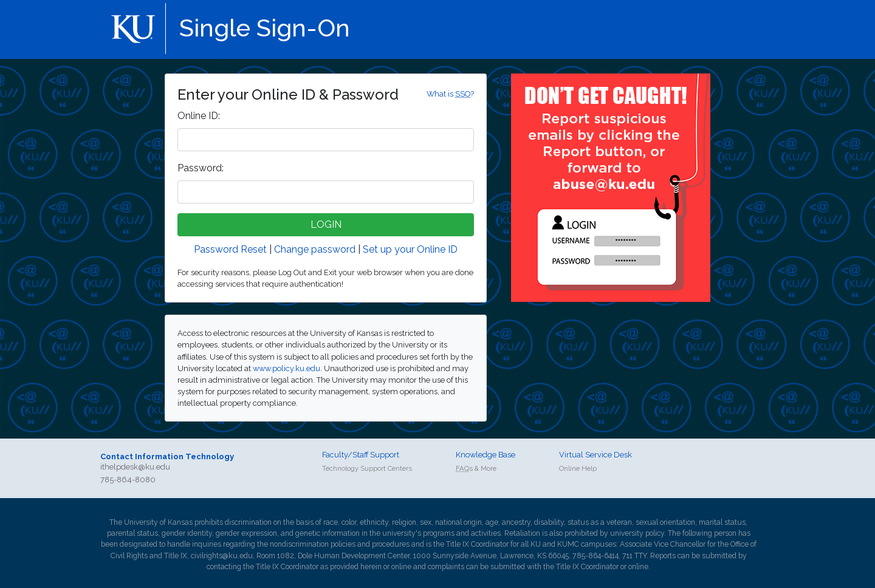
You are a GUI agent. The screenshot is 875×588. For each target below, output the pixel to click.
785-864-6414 (595, 556)
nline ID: (199, 116)
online (401, 567)
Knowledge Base (486, 455)
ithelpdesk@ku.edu (135, 467)
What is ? (450, 94)
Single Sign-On (265, 28)
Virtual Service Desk (595, 455)
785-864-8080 (128, 480)
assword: (201, 168)
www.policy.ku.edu (287, 368)
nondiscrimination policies (313, 544)
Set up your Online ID (410, 249)
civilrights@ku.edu (222, 556)
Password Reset (230, 249)
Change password (315, 249)
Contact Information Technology (167, 456)
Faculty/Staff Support (361, 455)
